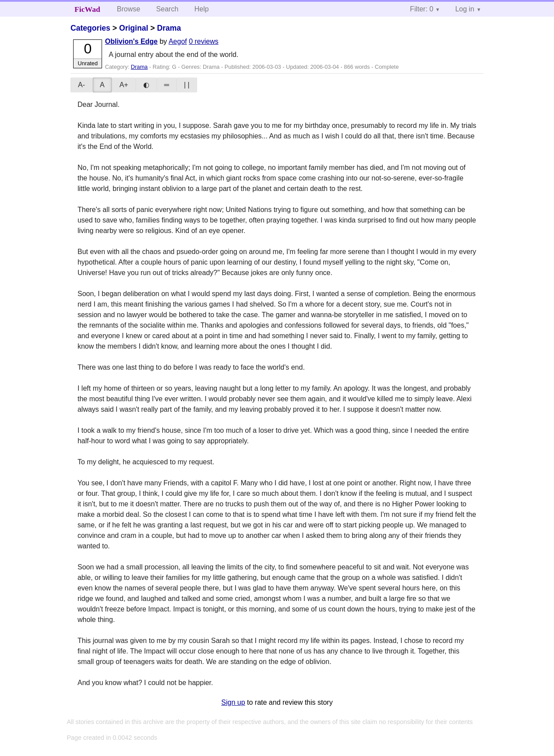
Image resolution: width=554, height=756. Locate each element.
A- (81, 85)
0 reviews (204, 41)
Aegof (178, 41)
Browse (129, 9)
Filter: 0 (422, 9)
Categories (90, 28)
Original (134, 28)
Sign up (233, 702)
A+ (124, 85)
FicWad (87, 9)
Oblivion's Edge (131, 41)
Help (202, 9)
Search (168, 9)
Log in (465, 9)
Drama (169, 28)
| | (187, 85)
